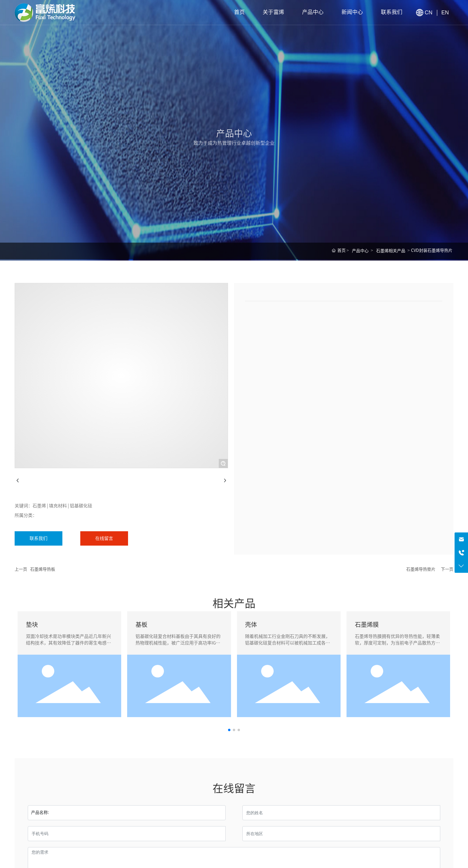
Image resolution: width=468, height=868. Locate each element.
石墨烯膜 (367, 624)
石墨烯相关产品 (391, 251)
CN (429, 13)
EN (445, 13)
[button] (229, 730)
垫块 (32, 624)
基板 (141, 624)
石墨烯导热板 (43, 569)
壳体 (251, 624)
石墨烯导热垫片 (421, 569)
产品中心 (360, 251)
